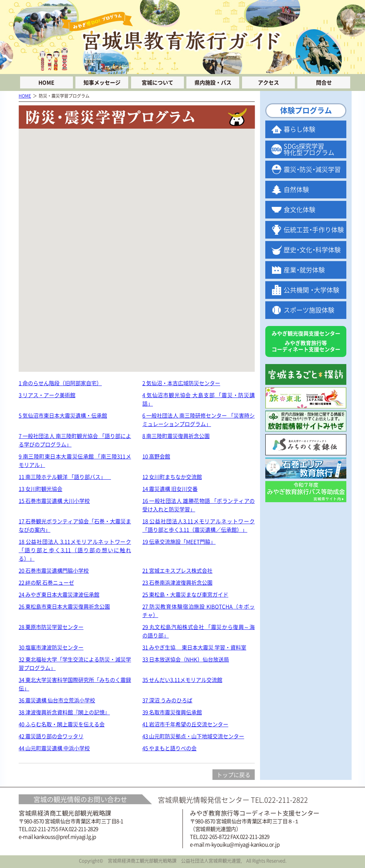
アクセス (268, 82)
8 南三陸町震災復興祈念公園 (176, 436)
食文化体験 (299, 210)
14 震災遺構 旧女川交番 (170, 489)
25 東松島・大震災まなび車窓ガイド (185, 595)
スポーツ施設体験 (309, 310)
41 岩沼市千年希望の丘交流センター (185, 724)
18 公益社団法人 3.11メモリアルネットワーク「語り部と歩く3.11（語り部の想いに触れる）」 (75, 550)
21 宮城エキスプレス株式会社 (177, 571)
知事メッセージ (102, 82)
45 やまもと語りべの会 (169, 748)
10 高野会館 (156, 456)
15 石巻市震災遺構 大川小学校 (54, 501)
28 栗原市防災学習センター (51, 627)
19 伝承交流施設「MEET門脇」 (179, 542)
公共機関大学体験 (311, 290)
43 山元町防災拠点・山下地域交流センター (193, 736)
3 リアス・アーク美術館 (47, 395)
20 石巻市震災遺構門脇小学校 (54, 571)
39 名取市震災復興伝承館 (172, 712)
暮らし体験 (299, 129)
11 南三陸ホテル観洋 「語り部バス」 (65, 477)
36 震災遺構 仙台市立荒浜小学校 (57, 700)
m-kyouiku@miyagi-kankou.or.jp (242, 844)
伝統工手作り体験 (314, 230)
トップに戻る (234, 775)
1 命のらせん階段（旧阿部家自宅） (60, 383)
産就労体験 (304, 270)
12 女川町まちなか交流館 (172, 477)
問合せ (324, 82)
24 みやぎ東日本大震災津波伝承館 (59, 595)
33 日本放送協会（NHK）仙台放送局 (186, 659)
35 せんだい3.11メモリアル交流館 (182, 680)
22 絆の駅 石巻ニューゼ (46, 583)
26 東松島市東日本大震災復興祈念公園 (64, 607)
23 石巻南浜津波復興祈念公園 (177, 583)
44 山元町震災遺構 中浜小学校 (54, 748)
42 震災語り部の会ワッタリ (51, 736)
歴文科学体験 (312, 250)
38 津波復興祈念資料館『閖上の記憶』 (64, 712)
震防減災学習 (312, 169)
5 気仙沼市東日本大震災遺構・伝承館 (63, 415)
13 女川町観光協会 (41, 489)
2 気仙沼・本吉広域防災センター (181, 383)
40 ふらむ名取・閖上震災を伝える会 (62, 724)
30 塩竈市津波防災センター (51, 647)
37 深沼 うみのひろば (167, 700)
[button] (179, 166)
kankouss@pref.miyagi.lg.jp (65, 837)
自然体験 (296, 189)
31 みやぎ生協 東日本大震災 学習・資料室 (194, 647)
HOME (46, 82)
